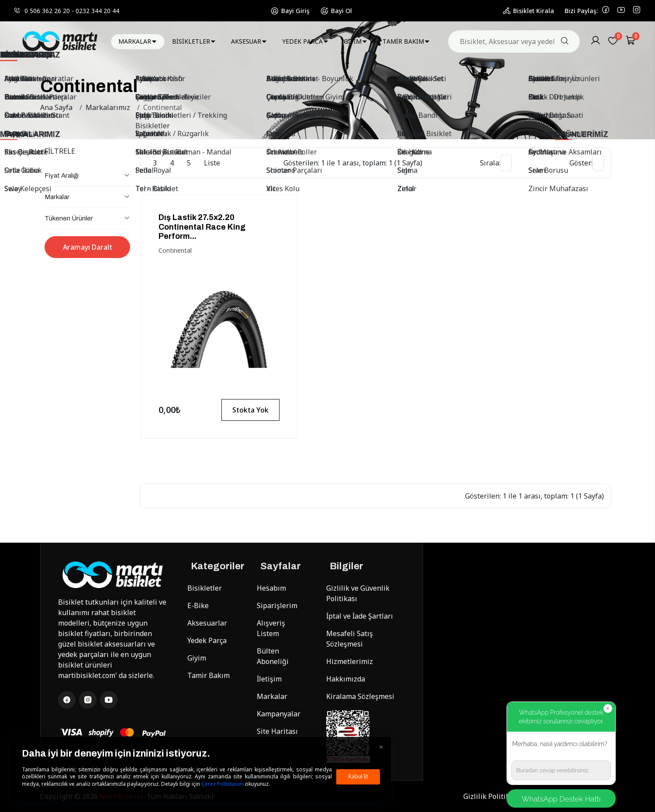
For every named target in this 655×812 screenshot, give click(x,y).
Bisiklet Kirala (528, 11)
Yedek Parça (207, 640)
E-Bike (198, 606)
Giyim (197, 658)
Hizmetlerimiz (350, 661)
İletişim (269, 679)
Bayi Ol (336, 11)
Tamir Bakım (209, 675)
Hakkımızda (346, 679)
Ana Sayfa (56, 107)
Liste (212, 163)
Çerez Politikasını (222, 784)
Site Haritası (277, 731)
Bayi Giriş (290, 11)
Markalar (272, 696)
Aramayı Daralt (88, 247)
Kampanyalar (279, 714)
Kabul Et (358, 776)
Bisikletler (205, 588)
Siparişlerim (277, 606)
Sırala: (490, 163)
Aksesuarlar (207, 623)
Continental (163, 107)
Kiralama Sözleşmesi (360, 696)
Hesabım (271, 588)
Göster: (581, 163)
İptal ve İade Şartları (360, 616)
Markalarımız (108, 107)
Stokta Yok (250, 410)
